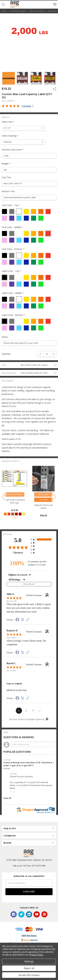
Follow (7, 768)
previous (3, 497)
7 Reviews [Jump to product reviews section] (26, 106)
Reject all (29, 968)
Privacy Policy (36, 955)
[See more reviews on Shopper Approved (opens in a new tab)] (28, 620)
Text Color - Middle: (12, 227)
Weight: (6, 164)
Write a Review (29, 584)
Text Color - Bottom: (13, 249)
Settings (29, 961)
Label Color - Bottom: (14, 315)
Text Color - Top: (11, 205)
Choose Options (37, 494)
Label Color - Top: (12, 271)
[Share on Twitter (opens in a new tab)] (23, 620)
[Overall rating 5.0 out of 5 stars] (11, 107)
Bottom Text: (8, 191)
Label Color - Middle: (13, 293)
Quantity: (6, 354)
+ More (37, 521)
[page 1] (19, 711)
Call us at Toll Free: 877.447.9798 (29, 866)
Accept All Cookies (29, 975)
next (55, 497)
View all (7, 798)
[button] (11, 792)
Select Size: (8, 122)
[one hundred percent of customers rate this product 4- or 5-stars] (29, 563)
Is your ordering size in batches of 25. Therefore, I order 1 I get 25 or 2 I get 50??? (28, 764)
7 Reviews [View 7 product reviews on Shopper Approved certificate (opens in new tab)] (21, 553)
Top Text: (6, 177)
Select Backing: (10, 136)
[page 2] (26, 711)
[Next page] (40, 711)
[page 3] (33, 711)
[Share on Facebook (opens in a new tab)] (17, 620)
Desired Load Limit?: (13, 150)
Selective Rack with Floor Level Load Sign (37, 501)
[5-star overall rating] (37, 509)
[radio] (41, 539)
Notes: (5, 337)
